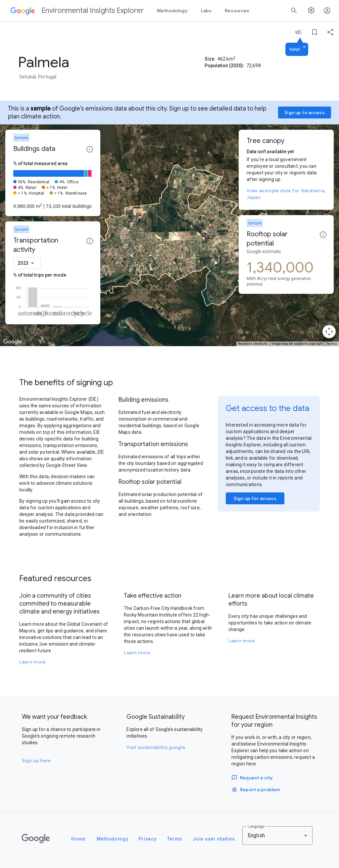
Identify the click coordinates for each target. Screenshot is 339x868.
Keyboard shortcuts (253, 344)
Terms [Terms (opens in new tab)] (332, 344)
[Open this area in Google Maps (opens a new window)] (13, 342)
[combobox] (27, 263)
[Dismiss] (304, 47)
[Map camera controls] (329, 332)
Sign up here (36, 760)
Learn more (32, 662)
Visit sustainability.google (156, 747)
